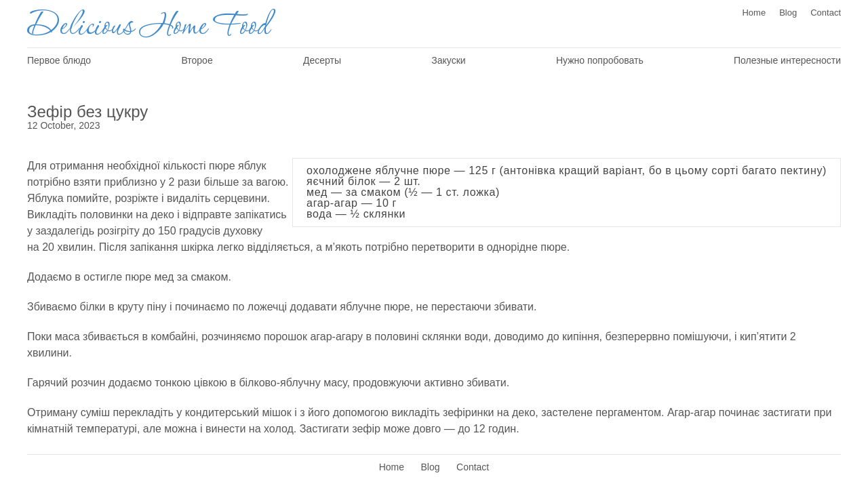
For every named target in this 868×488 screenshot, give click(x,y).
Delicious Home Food (148, 27)
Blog (788, 13)
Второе (197, 60)
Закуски (448, 60)
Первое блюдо (59, 60)
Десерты (322, 60)
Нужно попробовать (600, 60)
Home (754, 13)
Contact (826, 13)
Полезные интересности (787, 60)
